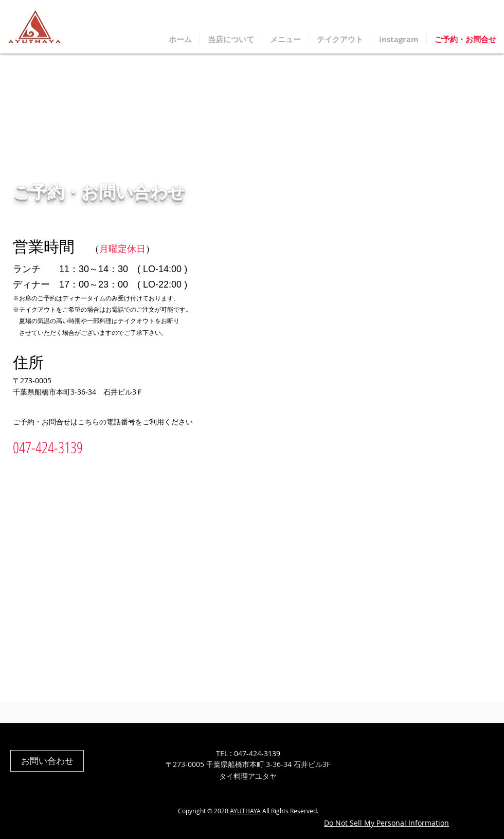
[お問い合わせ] (47, 761)
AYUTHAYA (245, 811)
